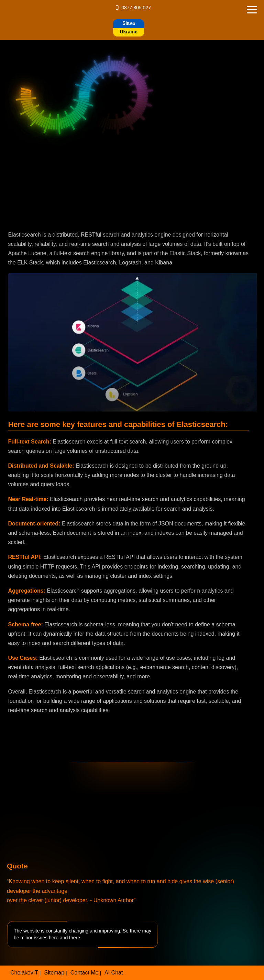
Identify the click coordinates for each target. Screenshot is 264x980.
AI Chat (114, 973)
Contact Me (85, 973)
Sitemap (54, 973)
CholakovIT (24, 973)
